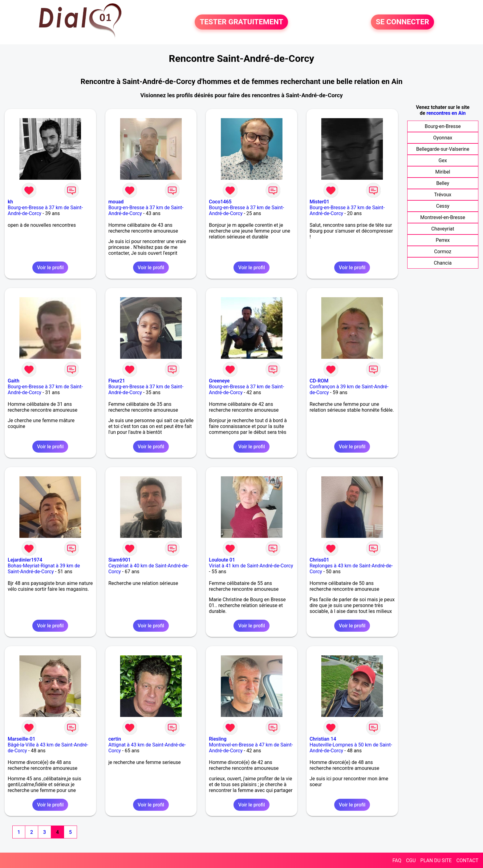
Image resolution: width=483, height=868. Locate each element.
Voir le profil (50, 268)
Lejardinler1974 (25, 560)
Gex (443, 160)
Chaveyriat (443, 229)
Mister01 (319, 202)
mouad (116, 202)
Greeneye (219, 381)
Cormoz (443, 252)
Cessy (443, 206)
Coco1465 (220, 202)
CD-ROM (319, 381)
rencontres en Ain (446, 113)
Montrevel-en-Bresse (443, 217)
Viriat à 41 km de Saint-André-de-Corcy (251, 566)
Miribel (443, 172)
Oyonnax (443, 138)
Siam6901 (120, 560)
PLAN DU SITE (436, 860)
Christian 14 (323, 739)
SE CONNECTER (402, 22)
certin (115, 739)
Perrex (443, 240)
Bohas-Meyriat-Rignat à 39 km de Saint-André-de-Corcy (44, 569)
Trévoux (443, 195)
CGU (411, 860)
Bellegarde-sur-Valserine (443, 149)
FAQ (397, 860)
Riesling (218, 739)
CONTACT (467, 860)
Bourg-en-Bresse (443, 126)
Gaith (14, 381)
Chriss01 (319, 560)
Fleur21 (117, 381)
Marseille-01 (22, 739)
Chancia (443, 263)
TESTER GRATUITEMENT (241, 22)
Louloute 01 (222, 560)
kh (10, 202)
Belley (443, 183)
